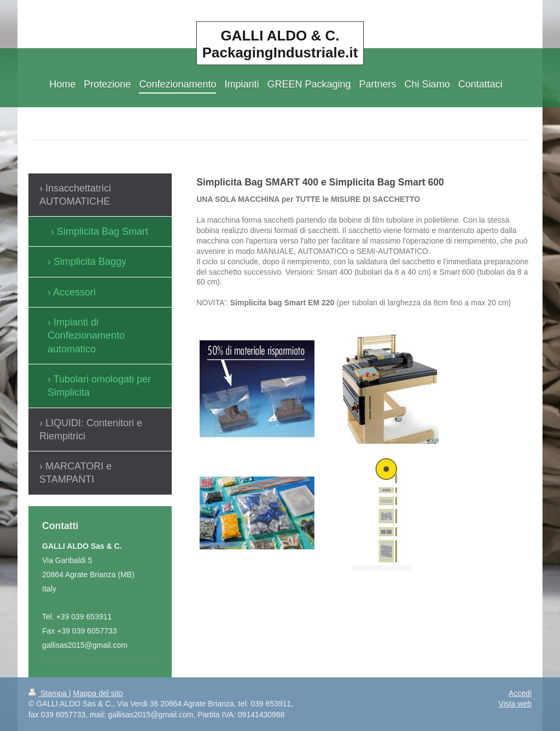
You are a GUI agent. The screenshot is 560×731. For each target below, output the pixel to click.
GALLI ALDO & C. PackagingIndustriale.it (280, 44)
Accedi (520, 693)
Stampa (49, 693)
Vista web (515, 704)
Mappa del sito (98, 693)
